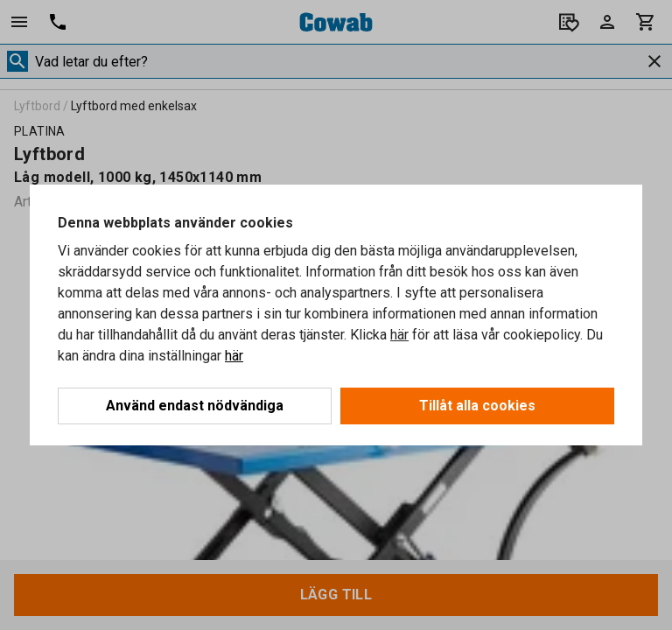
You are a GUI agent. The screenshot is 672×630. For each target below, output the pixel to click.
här (399, 335)
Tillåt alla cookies (477, 406)
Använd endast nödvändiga (195, 406)
